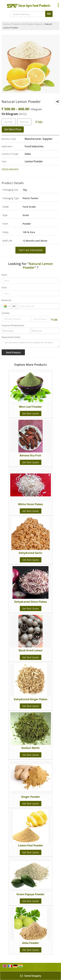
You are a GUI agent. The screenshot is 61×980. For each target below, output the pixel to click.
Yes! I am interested (30, 250)
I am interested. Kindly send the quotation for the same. (30, 343)
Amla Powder (30, 943)
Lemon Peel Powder (31, 845)
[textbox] (24, 122)
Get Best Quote (31, 413)
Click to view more (10, 169)
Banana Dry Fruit (30, 455)
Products (16, 24)
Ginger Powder (31, 797)
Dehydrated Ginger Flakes (31, 699)
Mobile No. (7, 300)
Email (4, 288)
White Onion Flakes (30, 504)
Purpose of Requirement (13, 326)
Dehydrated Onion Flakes (31, 602)
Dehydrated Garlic (30, 553)
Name (4, 275)
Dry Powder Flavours (32, 24)
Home (6, 24)
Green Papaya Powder (30, 894)
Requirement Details (11, 337)
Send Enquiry (31, 976)
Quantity (6, 313)
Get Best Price (13, 129)
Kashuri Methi (30, 748)
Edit (39, 122)
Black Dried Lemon (31, 650)
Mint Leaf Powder (30, 407)
